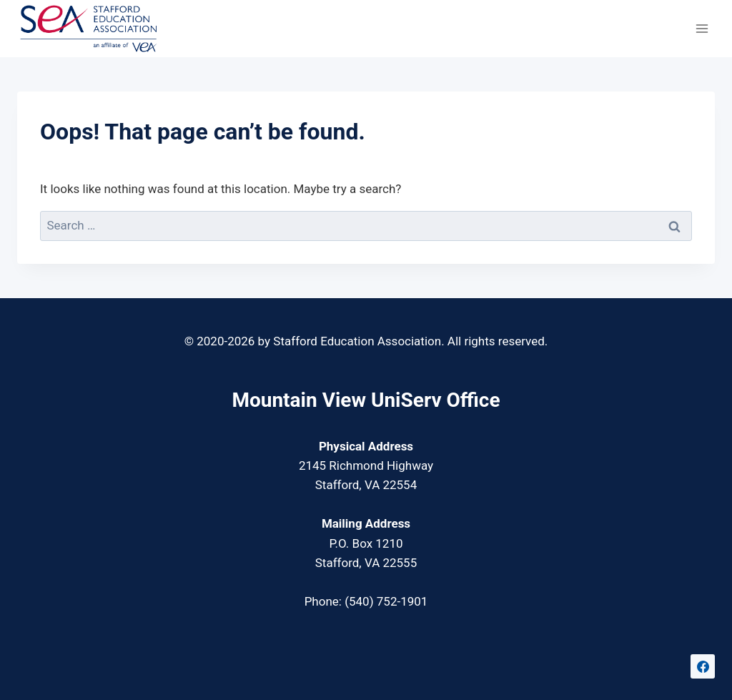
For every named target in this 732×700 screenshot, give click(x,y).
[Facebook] (703, 666)
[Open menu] (702, 28)
